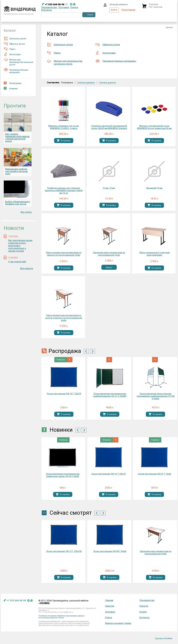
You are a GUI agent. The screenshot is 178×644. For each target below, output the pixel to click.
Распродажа (13, 83)
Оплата (74, 7)
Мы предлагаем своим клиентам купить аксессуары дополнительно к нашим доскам (20, 246)
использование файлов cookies (51, 618)
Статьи (108, 618)
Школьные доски (15, 38)
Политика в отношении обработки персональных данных (61, 616)
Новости (144, 606)
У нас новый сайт (17, 262)
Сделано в (164, 638)
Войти (114, 10)
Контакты (47, 10)
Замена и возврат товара (118, 623)
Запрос (109, 267)
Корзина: (154, 4)
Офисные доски (14, 44)
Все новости (27, 268)
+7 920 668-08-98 (53, 4)
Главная (109, 600)
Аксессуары (12, 54)
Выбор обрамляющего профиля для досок (18, 203)
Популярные (67, 83)
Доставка (64, 7)
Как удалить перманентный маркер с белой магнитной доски (17, 138)
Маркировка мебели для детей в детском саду (16, 171)
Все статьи (26, 212)
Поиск (90, 15)
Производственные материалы (16, 71)
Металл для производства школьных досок (18, 62)
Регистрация (128, 10)
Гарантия (110, 606)
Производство (49, 7)
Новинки (11, 88)
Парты (10, 49)
